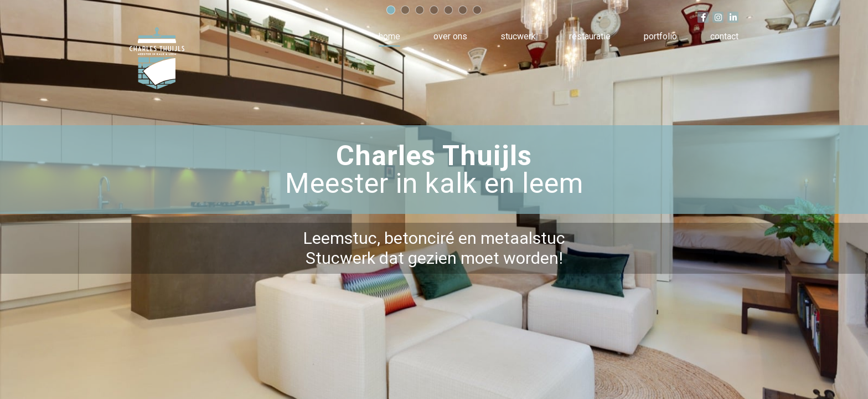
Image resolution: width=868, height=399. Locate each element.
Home (389, 36)
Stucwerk (518, 36)
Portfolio (660, 36)
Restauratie (590, 36)
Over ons (450, 36)
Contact (724, 36)
